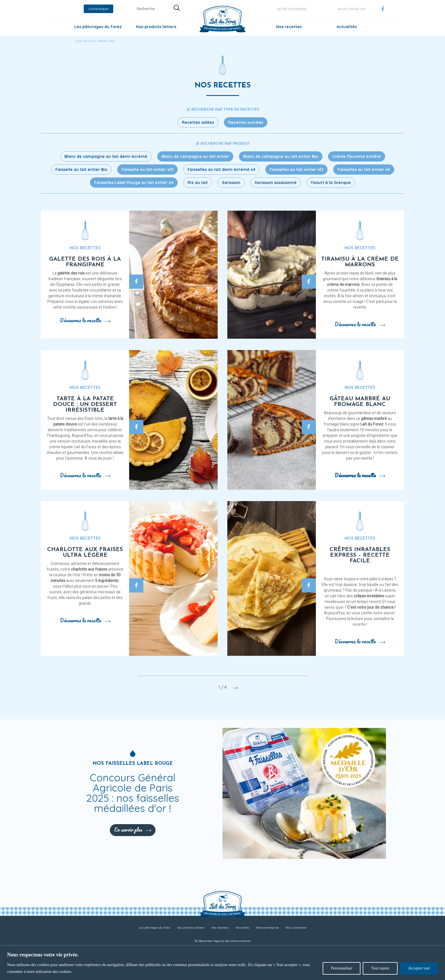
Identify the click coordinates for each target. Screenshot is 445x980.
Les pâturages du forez (98, 27)
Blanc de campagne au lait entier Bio (281, 156)
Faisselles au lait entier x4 (364, 169)
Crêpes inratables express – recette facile (360, 555)
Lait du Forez (372, 424)
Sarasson (231, 183)
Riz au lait (198, 183)
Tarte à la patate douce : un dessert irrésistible (85, 405)
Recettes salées (198, 122)
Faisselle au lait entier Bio (81, 169)
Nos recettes (289, 27)
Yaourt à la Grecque (331, 183)
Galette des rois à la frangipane (85, 262)
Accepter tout (419, 968)
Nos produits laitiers (156, 27)
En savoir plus (133, 830)
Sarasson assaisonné (276, 183)
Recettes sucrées (246, 122)
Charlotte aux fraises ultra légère (85, 552)
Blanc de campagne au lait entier (195, 156)
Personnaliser (342, 968)
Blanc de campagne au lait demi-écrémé (106, 156)
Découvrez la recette (85, 320)
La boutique (98, 9)
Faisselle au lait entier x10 (147, 169)
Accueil (79, 41)
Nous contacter (351, 9)
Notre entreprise (292, 9)
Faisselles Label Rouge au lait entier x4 (134, 183)
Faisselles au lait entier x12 (296, 169)
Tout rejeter (380, 968)
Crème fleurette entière (357, 156)
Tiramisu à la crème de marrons (360, 262)
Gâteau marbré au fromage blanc (360, 402)
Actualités (347, 27)
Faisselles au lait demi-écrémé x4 (222, 169)
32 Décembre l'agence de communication (223, 941)
